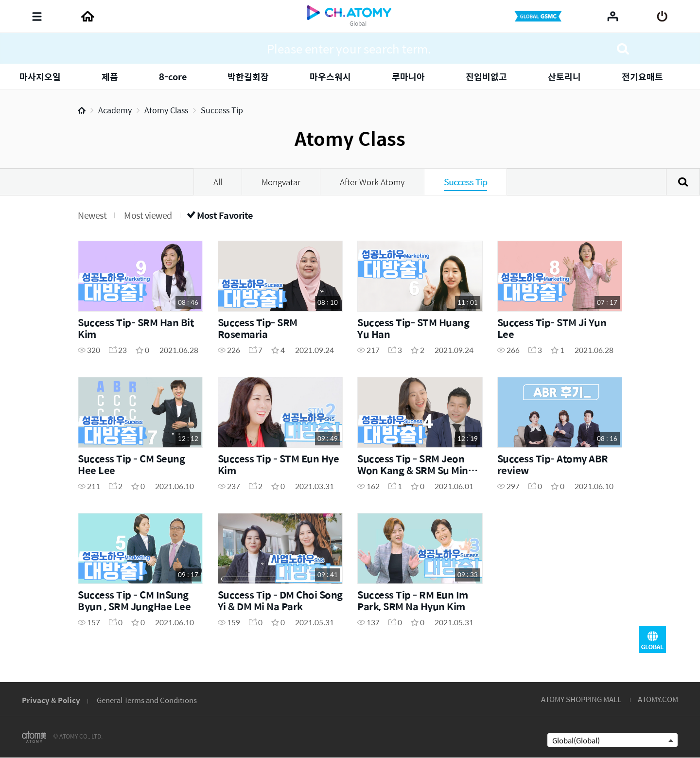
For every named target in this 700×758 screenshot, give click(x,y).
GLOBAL (652, 639)
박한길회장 (248, 77)
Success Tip (222, 110)
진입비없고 (486, 77)
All (218, 182)
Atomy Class (166, 110)
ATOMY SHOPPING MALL (581, 699)
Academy (115, 110)
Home (82, 110)
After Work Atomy (372, 182)
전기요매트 (642, 77)
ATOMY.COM (658, 699)
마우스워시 (330, 77)
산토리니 (564, 77)
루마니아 (408, 77)
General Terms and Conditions (147, 700)
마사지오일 (40, 77)
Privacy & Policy (51, 700)
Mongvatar (281, 182)
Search (683, 182)
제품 (110, 77)
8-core (173, 77)
